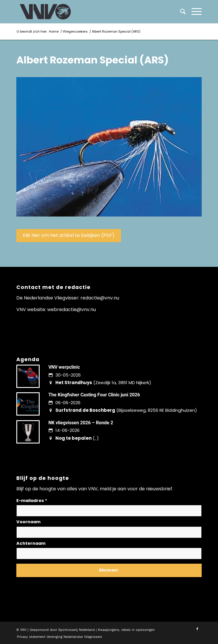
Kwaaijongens (109, 630)
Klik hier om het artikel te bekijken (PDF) (69, 235)
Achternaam (31, 543)
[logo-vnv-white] (90, 12)
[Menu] (194, 12)
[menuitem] (194, 12)
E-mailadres (32, 501)
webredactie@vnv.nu (72, 309)
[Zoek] (180, 12)
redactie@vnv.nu (100, 298)
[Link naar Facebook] (197, 629)
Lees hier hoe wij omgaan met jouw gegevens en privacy (59, 584)
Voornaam (28, 522)
